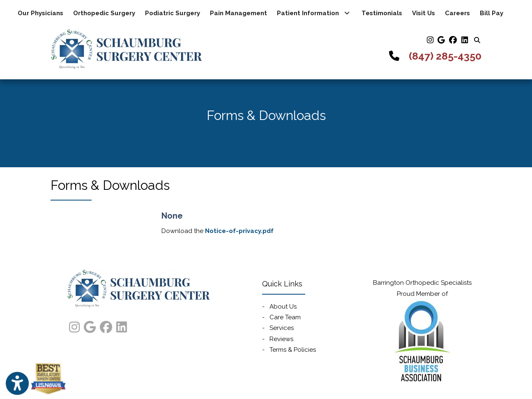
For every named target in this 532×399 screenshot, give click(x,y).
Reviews (281, 339)
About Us (283, 307)
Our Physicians (40, 13)
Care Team (285, 317)
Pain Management (238, 13)
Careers (457, 13)
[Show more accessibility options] (17, 384)
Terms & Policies (293, 350)
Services (282, 328)
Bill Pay (494, 12)
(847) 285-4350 (445, 56)
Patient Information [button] (313, 13)
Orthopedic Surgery (104, 13)
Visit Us (424, 13)
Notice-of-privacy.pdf (239, 231)
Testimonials (382, 13)
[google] (441, 40)
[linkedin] (464, 40)
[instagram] (430, 40)
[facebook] (453, 40)
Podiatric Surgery (173, 13)
